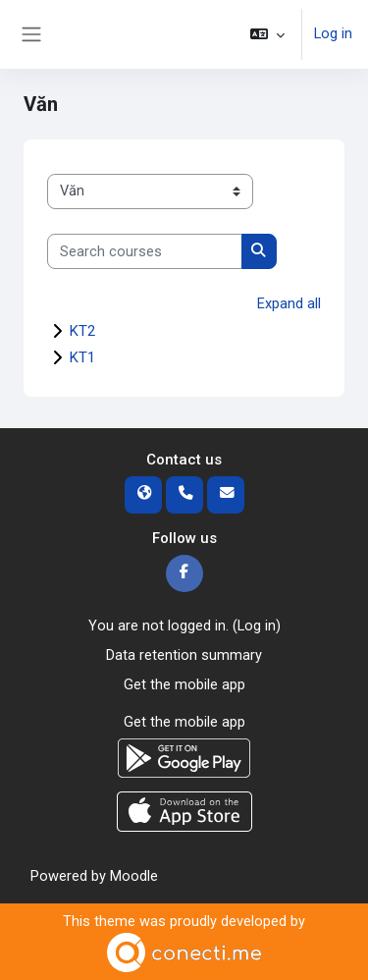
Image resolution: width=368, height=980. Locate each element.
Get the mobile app (184, 684)
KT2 (82, 331)
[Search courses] (145, 251)
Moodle (134, 876)
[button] (267, 34)
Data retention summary (184, 655)
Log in (333, 33)
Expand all (289, 303)
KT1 (82, 357)
